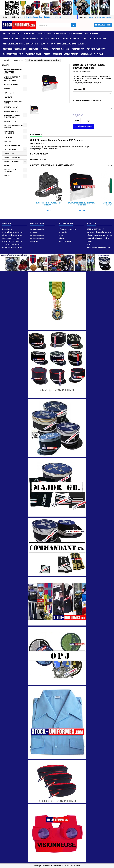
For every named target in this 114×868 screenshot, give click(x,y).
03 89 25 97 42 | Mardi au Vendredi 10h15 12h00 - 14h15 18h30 (40, 17)
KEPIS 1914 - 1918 (48, 44)
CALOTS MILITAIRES (30, 39)
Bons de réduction (65, 241)
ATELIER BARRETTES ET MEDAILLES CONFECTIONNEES (76, 34)
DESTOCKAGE (86, 54)
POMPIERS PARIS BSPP (96, 49)
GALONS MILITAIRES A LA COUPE (75, 39)
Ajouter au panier (83, 126)
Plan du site (34, 241)
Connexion (90, 17)
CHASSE (44, 39)
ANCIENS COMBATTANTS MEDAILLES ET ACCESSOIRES (30, 34)
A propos (33, 232)
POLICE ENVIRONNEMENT (13, 54)
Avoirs (61, 235)
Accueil (6, 65)
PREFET (47, 54)
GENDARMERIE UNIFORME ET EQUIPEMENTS (20, 44)
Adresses (62, 238)
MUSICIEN (45, 49)
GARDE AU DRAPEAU (11, 107)
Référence (77, 71)
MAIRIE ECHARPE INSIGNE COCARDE (71, 44)
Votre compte (66, 224)
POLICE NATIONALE (34, 54)
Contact (5, 17)
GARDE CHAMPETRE (98, 39)
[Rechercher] (57, 25)
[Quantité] (84, 120)
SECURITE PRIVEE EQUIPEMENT (65, 54)
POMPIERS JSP (78, 49)
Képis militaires (7, 229)
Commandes (63, 232)
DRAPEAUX (55, 39)
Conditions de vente (37, 229)
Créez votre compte (104, 17)
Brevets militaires (11, 39)
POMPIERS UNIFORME (60, 49)
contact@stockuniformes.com (99, 247)
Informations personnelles (68, 229)
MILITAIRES (34, 49)
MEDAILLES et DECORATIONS (15, 49)
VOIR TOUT (99, 54)
